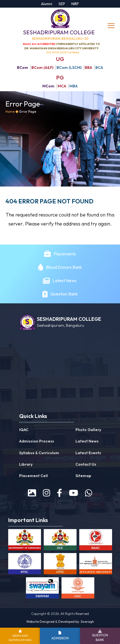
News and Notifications (20, 638)
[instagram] (46, 493)
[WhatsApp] (89, 493)
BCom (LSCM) (69, 68)
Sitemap (83, 476)
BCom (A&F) (42, 68)
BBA (88, 68)
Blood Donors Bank (64, 267)
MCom (48, 86)
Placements (65, 254)
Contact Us (86, 464)
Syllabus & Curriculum (39, 453)
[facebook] (59, 493)
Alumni (47, 4)
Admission (60, 638)
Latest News (65, 280)
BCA (99, 68)
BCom (23, 68)
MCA (62, 86)
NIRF (75, 4)
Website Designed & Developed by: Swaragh (60, 622)
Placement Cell (33, 476)
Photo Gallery (88, 430)
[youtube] (74, 493)
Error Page (28, 112)
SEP (62, 4)
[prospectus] (32, 493)
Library (26, 464)
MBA (74, 86)
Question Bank (64, 294)
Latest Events (88, 453)
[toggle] (112, 26)
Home (10, 112)
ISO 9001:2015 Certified (63, 52)
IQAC (24, 430)
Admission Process (37, 441)
